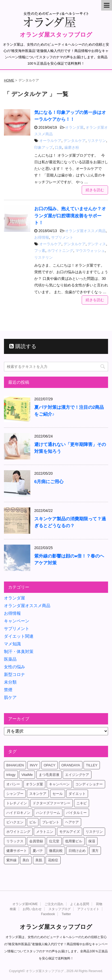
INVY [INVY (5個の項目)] (34, 765)
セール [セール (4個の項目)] (58, 794)
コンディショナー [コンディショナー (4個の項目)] (89, 784)
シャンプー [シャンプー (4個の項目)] (15, 794)
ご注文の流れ (54, 904)
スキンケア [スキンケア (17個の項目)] (38, 794)
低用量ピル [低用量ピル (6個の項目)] (74, 841)
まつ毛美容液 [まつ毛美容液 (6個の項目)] (49, 775)
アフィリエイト (88, 909)
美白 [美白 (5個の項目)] (26, 860)
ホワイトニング (60, 251)
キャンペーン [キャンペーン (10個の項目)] (59, 784)
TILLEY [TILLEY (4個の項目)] (92, 765)
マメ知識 (12, 644)
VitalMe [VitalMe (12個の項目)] (27, 775)
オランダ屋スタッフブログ (56, 35)
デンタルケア (75, 141)
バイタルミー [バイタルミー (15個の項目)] (76, 813)
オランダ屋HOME (25, 904)
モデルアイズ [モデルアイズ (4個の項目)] (70, 832)
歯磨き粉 (72, 147)
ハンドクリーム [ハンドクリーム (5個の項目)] (48, 813)
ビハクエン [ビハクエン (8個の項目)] (15, 822)
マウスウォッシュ (90, 251)
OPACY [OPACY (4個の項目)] (50, 765)
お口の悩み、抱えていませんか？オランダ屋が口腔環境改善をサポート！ (70, 216)
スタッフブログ (60, 909)
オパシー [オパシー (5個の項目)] (13, 784)
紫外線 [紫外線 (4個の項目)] (11, 860)
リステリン (97, 141)
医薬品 (10, 659)
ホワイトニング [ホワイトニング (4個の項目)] (18, 832)
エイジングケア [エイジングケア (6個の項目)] (77, 775)
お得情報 (42, 237)
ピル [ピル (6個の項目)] (33, 822)
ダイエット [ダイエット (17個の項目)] (77, 794)
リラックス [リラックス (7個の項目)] (15, 841)
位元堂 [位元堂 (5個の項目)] (54, 841)
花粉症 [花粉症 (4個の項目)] (53, 860)
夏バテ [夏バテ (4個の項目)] (38, 851)
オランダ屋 (74, 127)
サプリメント (62, 237)
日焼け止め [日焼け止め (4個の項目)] (77, 851)
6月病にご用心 (49, 482)
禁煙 (8, 690)
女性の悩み (14, 667)
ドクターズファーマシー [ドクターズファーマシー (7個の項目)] (52, 803)
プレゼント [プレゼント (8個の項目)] (51, 822)
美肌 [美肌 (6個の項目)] (39, 860)
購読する (23, 346)
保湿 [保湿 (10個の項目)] (92, 841)
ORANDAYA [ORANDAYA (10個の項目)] (71, 765)
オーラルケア (50, 141)
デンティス (97, 244)
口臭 (59, 147)
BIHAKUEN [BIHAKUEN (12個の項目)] (15, 765)
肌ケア (10, 697)
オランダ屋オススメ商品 (85, 231)
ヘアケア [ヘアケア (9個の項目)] (72, 822)
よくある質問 (80, 904)
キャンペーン (17, 621)
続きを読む (95, 190)
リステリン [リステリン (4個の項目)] (94, 832)
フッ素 (40, 251)
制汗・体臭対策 (19, 652)
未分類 (10, 682)
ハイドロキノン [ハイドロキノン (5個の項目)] (18, 813)
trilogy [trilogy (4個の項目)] (11, 775)
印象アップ (43, 147)
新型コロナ (14, 674)
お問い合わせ (32, 909)
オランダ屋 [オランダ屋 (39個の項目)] (34, 784)
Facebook (48, 914)
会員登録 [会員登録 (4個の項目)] (36, 841)
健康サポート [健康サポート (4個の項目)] (17, 851)
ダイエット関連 (19, 636)
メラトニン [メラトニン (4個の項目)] (45, 832)
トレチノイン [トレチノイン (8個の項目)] (17, 803)
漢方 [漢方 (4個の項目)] (95, 851)
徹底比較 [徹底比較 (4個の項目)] (56, 851)
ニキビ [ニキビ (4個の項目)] (82, 803)
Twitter (66, 914)
